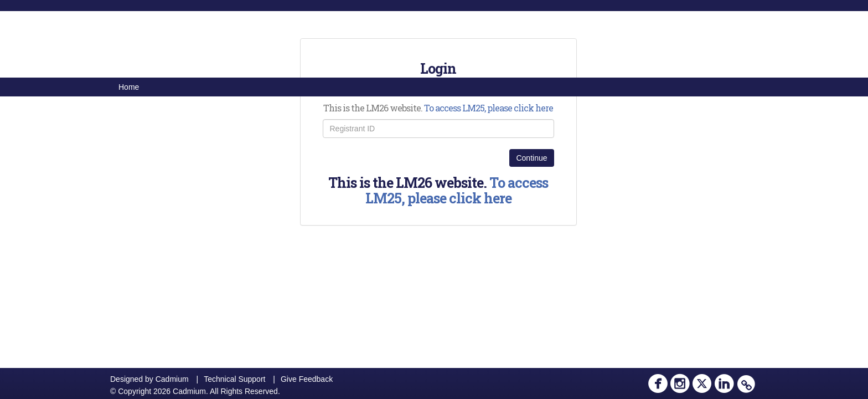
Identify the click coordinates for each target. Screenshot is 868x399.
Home (129, 87)
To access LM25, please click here (489, 108)
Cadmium (172, 379)
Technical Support (234, 379)
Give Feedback (307, 379)
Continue (531, 158)
